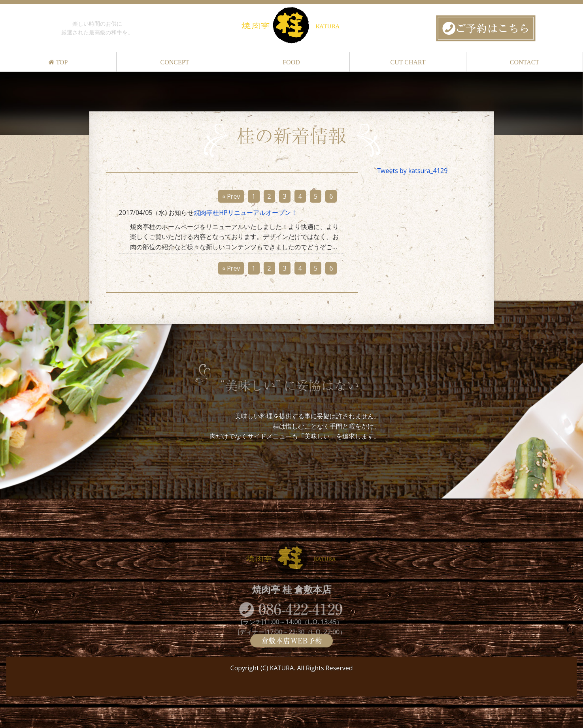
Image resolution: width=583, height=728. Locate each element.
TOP (58, 62)
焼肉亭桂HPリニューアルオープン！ (245, 213)
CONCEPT (175, 62)
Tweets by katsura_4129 (412, 171)
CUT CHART (408, 62)
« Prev (231, 196)
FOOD (291, 62)
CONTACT (525, 62)
